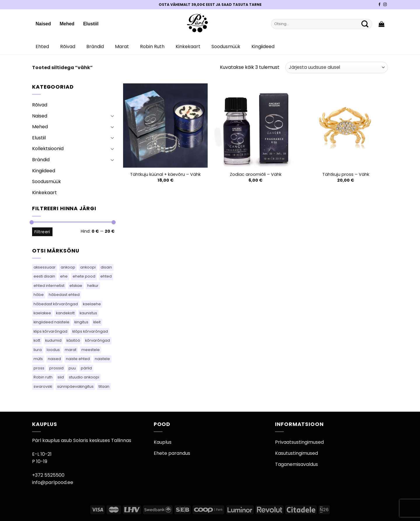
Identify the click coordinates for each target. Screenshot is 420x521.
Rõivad (68, 47)
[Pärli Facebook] (379, 5)
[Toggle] (112, 116)
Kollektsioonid (48, 149)
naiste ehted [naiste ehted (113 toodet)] (78, 359)
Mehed (67, 24)
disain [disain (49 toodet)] (106, 267)
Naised (43, 24)
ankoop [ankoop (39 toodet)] (68, 267)
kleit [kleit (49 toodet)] (97, 322)
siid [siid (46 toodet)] (61, 377)
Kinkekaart (188, 47)
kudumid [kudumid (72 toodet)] (53, 340)
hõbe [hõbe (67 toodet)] (39, 295)
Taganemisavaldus (296, 464)
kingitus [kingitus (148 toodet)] (81, 322)
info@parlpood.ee (53, 482)
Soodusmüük (226, 47)
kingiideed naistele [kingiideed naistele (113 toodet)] (51, 322)
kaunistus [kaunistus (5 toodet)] (88, 313)
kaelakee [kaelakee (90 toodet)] (42, 313)
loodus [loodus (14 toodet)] (53, 350)
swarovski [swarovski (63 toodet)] (43, 386)
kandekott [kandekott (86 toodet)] (65, 313)
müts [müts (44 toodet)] (38, 359)
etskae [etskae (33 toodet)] (76, 286)
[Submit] (365, 24)
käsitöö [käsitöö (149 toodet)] (73, 340)
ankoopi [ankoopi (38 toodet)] (88, 267)
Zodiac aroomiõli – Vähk (256, 174)
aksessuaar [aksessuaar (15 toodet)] (45, 267)
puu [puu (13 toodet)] (72, 368)
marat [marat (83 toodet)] (71, 350)
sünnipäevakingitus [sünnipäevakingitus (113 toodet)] (75, 386)
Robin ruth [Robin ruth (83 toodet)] (43, 377)
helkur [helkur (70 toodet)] (93, 286)
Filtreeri (42, 232)
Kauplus (163, 442)
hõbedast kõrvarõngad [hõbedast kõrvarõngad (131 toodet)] (56, 304)
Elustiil (91, 24)
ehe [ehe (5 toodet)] (64, 276)
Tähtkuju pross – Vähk (346, 174)
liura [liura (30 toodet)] (38, 350)
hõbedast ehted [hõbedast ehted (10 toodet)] (64, 295)
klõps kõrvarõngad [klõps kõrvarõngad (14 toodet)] (90, 331)
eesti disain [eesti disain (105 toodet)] (44, 276)
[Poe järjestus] (337, 67)
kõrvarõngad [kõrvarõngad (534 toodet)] (98, 340)
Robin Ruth (152, 47)
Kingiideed (263, 47)
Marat (122, 47)
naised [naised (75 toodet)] (54, 359)
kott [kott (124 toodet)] (37, 340)
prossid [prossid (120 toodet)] (56, 368)
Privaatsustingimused (299, 442)
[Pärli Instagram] (385, 5)
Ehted (42, 47)
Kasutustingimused (296, 453)
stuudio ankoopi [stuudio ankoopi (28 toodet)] (84, 377)
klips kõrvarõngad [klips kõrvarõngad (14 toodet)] (50, 331)
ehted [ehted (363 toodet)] (106, 276)
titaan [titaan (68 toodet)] (104, 386)
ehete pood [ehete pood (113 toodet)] (84, 276)
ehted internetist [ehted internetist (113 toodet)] (49, 286)
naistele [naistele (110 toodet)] (102, 359)
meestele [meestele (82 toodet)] (91, 350)
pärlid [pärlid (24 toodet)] (86, 368)
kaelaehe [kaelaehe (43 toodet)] (92, 304)
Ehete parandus (172, 453)
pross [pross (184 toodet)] (39, 368)
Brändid (95, 47)
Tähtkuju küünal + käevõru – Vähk (165, 174)
